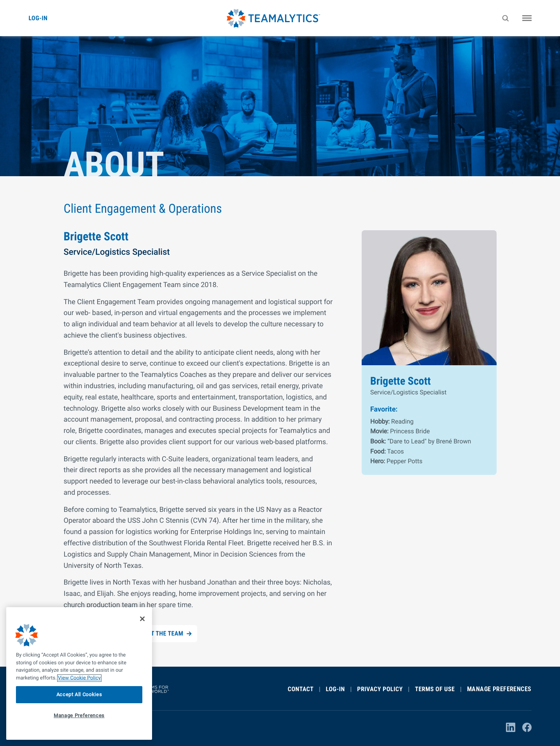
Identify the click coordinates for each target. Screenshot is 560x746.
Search (507, 24)
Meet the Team (162, 633)
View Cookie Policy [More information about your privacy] (79, 678)
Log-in (38, 18)
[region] (79, 673)
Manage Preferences (499, 689)
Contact (301, 689)
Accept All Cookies (79, 694)
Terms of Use (435, 689)
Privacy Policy (380, 689)
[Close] (142, 619)
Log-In (335, 689)
